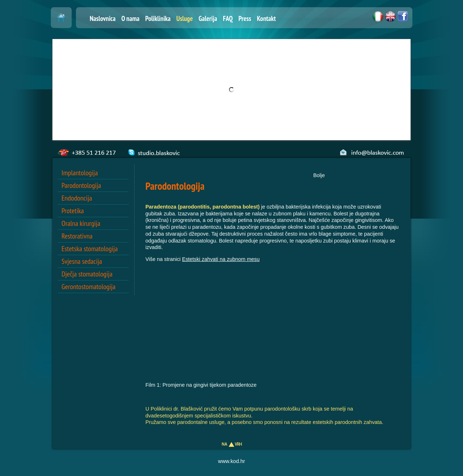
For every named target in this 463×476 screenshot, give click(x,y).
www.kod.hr (231, 461)
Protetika (73, 211)
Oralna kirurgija (81, 223)
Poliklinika (158, 18)
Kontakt (266, 18)
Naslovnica (103, 18)
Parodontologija (81, 185)
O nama (130, 18)
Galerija (208, 18)
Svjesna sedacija (82, 261)
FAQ (228, 18)
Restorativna (77, 236)
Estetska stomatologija (90, 249)
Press (245, 18)
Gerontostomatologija (88, 287)
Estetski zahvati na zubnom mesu (221, 259)
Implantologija (80, 173)
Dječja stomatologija (87, 274)
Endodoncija (77, 198)
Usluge (185, 18)
